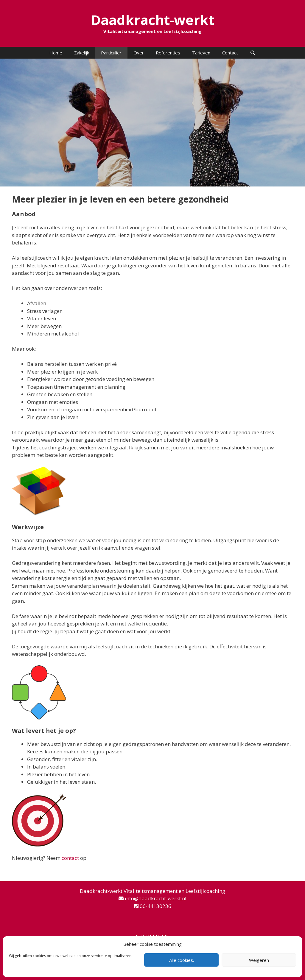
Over (139, 53)
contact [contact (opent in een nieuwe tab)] (70, 858)
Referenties (168, 53)
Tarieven (201, 53)
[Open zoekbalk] (253, 53)
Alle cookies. (182, 960)
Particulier (111, 53)
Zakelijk (82, 53)
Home (56, 53)
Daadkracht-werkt (152, 20)
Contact (230, 53)
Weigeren (259, 960)
